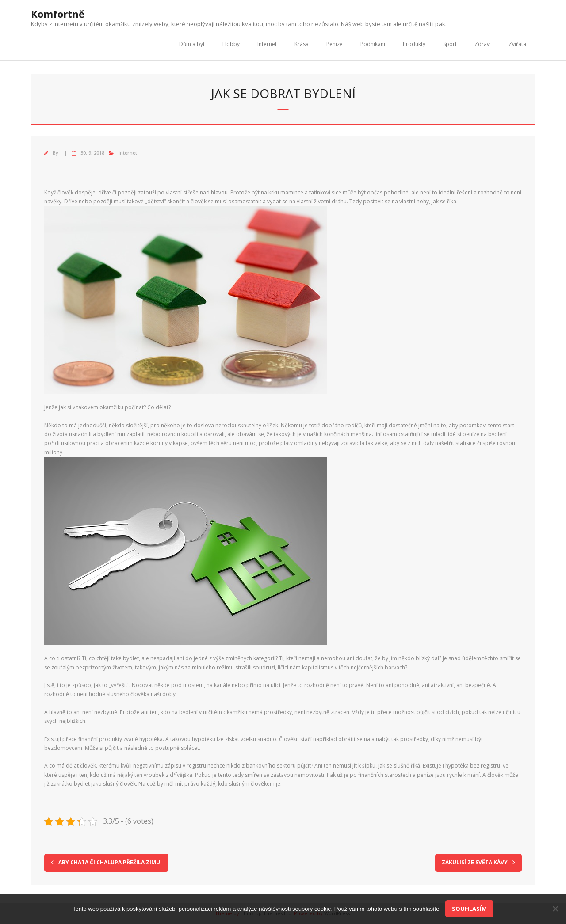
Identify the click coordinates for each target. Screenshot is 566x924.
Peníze (335, 44)
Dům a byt (192, 44)
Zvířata (517, 44)
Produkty (414, 44)
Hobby (231, 44)
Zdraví (483, 44)
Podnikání (373, 44)
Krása (302, 44)
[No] (555, 909)
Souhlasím (469, 909)
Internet (267, 44)
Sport (450, 44)
